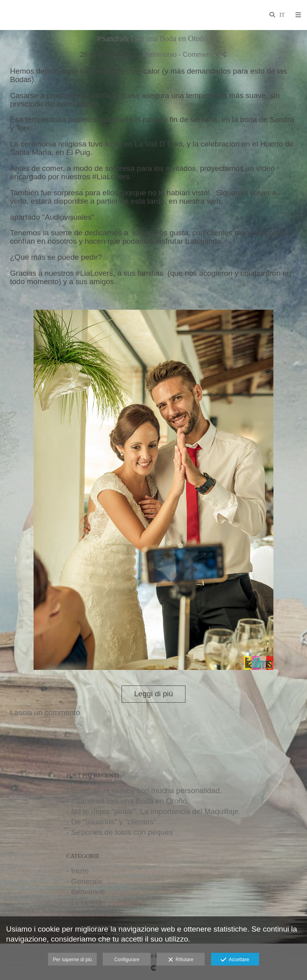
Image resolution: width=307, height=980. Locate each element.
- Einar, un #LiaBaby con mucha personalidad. (144, 791)
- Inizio (78, 871)
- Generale (84, 881)
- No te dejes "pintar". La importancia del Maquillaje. (153, 811)
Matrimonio (160, 55)
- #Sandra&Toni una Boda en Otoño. (128, 801)
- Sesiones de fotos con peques (120, 832)
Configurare (127, 960)
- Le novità (84, 902)
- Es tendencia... (94, 913)
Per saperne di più (72, 960)
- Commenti (197, 55)
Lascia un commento (45, 712)
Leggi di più (153, 694)
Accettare (235, 960)
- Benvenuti (86, 892)
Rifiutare (181, 960)
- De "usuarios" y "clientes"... (114, 822)
